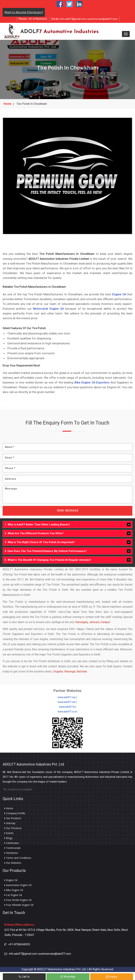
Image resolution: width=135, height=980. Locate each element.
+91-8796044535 (33, 19)
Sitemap (10, 823)
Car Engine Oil (13, 895)
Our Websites (13, 863)
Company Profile (15, 813)
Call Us (24, 977)
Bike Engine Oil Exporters (92, 382)
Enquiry (112, 977)
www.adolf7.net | (67, 702)
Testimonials (13, 848)
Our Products (13, 818)
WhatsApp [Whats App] (68, 977)
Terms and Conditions (18, 858)
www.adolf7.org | (67, 697)
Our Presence (13, 828)
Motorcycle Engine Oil (48, 309)
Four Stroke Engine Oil (18, 900)
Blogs (8, 838)
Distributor (11, 853)
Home (8, 104)
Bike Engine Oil (14, 890)
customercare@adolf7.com (102, 19)
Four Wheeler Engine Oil (19, 905)
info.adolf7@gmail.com (69, 19)
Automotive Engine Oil (18, 885)
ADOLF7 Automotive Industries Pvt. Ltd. (34, 764)
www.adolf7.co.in (67, 712)
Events (9, 833)
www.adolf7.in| (67, 707)
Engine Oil (119, 294)
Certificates (12, 843)
